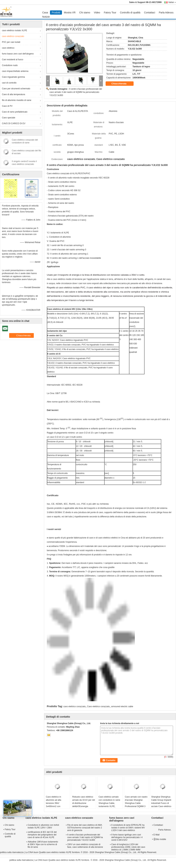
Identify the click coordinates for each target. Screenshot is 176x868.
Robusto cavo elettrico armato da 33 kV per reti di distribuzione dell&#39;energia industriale (84, 803)
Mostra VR (70, 13)
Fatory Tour (110, 13)
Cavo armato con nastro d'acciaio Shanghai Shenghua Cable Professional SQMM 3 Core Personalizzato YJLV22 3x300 (136, 805)
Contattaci (150, 13)
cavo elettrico (8, 48)
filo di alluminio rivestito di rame (17, 100)
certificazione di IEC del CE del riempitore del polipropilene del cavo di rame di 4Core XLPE (42, 835)
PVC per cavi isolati (11, 42)
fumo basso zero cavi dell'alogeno (18, 54)
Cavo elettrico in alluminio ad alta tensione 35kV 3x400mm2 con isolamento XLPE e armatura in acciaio (55, 805)
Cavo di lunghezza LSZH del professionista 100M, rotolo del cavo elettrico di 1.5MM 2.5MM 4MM (128, 847)
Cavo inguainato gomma (13, 77)
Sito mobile (160, 839)
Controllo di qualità (130, 13)
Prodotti (56, 13)
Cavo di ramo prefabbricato (15, 112)
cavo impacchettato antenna (15, 71)
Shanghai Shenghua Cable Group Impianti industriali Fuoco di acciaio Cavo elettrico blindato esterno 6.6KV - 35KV (163, 805)
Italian (172, 2)
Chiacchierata (121, 84)
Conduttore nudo (10, 65)
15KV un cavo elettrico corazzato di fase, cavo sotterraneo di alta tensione (85, 846)
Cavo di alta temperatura (13, 94)
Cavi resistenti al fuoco (13, 60)
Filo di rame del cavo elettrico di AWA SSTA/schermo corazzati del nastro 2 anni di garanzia (85, 828)
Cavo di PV (7, 106)
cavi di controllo (9, 83)
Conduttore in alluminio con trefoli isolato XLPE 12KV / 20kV (43, 826)
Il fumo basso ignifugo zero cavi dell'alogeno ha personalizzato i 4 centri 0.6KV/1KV (127, 837)
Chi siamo (85, 13)
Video (97, 13)
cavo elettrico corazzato (13, 36)
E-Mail (156, 835)
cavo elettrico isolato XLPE (15, 30)
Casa (45, 13)
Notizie (46, 17)
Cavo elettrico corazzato (98, 706)
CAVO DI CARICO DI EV (14, 123)
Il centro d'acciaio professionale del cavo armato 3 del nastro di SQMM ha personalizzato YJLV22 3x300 (76, 92)
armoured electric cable (122, 706)
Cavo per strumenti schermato (16, 89)
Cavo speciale (9, 118)
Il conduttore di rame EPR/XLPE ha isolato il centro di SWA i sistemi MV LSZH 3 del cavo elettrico (128, 828)
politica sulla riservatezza (12, 852)
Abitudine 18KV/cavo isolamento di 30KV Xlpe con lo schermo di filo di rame (43, 844)
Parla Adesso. (166, 13)
